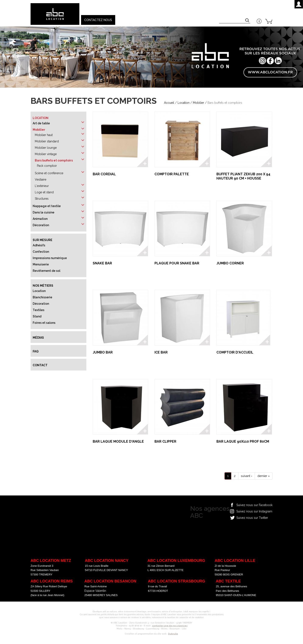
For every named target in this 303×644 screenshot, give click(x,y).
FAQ (36, 351)
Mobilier (198, 103)
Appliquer (248, 21)
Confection (41, 252)
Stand (37, 316)
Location (184, 103)
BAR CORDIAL (104, 174)
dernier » (264, 476)
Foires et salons (44, 323)
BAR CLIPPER (165, 441)
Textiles (39, 310)
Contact (40, 365)
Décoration (41, 225)
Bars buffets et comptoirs (54, 160)
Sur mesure (43, 240)
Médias (38, 338)
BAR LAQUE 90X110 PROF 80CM (243, 441)
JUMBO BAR (103, 352)
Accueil (169, 103)
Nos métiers (43, 286)
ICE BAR (161, 352)
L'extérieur (42, 186)
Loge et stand (44, 192)
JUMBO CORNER (230, 263)
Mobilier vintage (46, 154)
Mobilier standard (47, 141)
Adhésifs (39, 245)
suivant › (246, 476)
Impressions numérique (50, 258)
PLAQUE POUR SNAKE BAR (177, 263)
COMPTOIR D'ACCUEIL (235, 352)
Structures (42, 199)
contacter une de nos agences (170, 626)
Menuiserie (41, 264)
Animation (40, 219)
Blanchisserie (42, 297)
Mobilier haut (44, 135)
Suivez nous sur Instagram (254, 511)
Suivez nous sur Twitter (252, 518)
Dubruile (173, 634)
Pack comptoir (47, 166)
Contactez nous (98, 20)
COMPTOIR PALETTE (172, 174)
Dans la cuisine (43, 212)
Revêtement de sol (46, 271)
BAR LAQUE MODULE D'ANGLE (118, 441)
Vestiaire (41, 180)
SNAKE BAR (102, 263)
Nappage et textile (47, 206)
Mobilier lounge (46, 148)
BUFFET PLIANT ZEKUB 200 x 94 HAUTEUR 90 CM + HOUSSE (243, 176)
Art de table (41, 123)
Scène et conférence (49, 173)
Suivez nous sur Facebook (254, 505)
